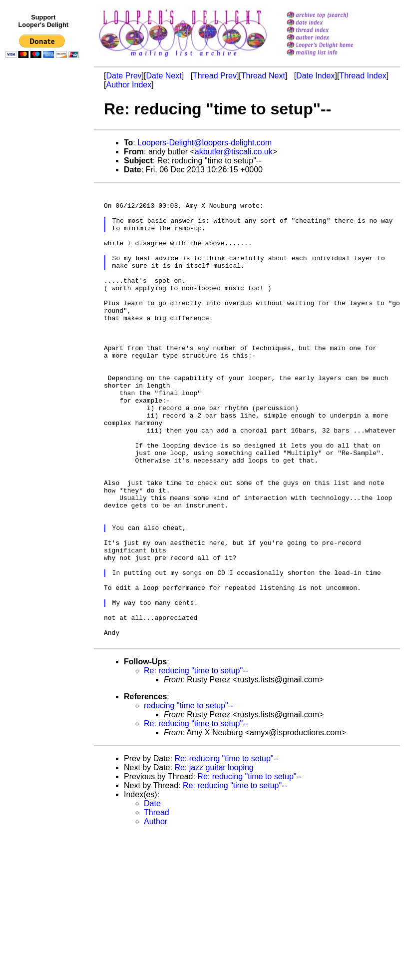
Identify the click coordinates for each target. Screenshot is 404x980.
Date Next (164, 76)
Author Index (129, 85)
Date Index (315, 76)
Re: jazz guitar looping (214, 859)
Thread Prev (215, 76)
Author (156, 913)
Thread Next (263, 76)
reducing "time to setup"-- (189, 797)
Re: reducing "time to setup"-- (196, 762)
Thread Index (363, 76)
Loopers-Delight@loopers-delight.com (204, 143)
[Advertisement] (44, 268)
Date (152, 895)
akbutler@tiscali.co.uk (234, 152)
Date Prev (124, 76)
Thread (157, 904)
